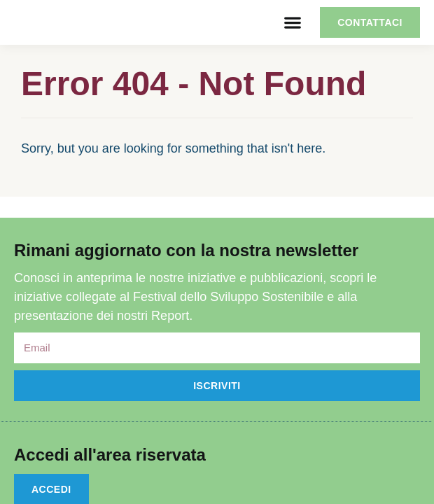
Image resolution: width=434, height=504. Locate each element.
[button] (292, 23)
